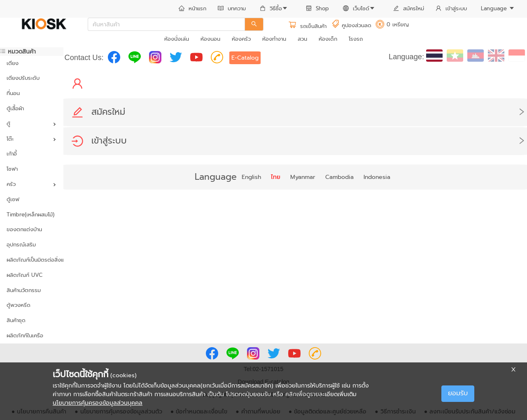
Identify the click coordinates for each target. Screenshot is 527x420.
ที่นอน (13, 93)
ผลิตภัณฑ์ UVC (24, 275)
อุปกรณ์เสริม (21, 245)
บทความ (232, 8)
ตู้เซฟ (13, 199)
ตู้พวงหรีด (19, 305)
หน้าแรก (192, 8)
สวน (302, 39)
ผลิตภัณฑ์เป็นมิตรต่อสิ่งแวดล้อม (32, 260)
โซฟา (12, 169)
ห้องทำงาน (274, 39)
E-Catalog (245, 58)
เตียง (13, 63)
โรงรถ (356, 39)
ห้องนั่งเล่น (177, 39)
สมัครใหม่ (409, 8)
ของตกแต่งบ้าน (24, 229)
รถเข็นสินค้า (307, 26)
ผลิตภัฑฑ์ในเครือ (25, 335)
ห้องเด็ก (328, 39)
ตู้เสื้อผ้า (15, 108)
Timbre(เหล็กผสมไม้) (30, 215)
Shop (317, 8)
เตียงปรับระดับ (23, 78)
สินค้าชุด (16, 320)
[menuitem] (192, 9)
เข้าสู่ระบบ (451, 8)
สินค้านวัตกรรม (24, 290)
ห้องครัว (241, 39)
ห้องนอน (210, 39)
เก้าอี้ (12, 154)
